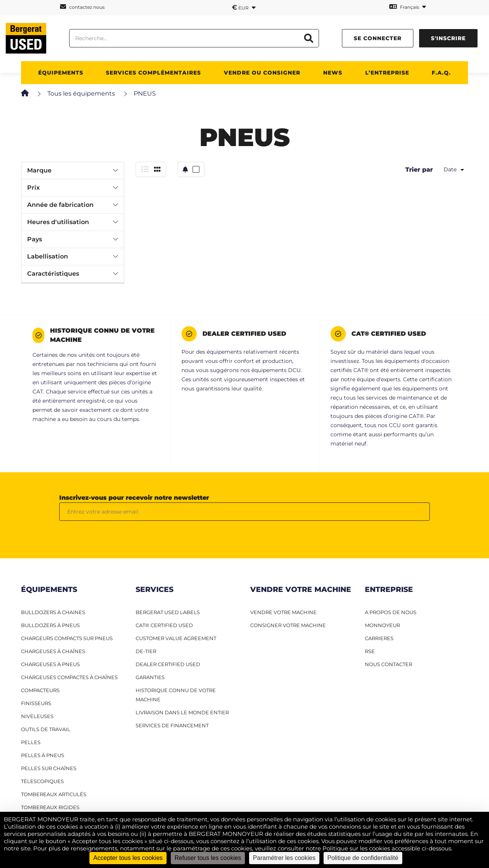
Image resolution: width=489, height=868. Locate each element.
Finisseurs (36, 703)
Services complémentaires (153, 73)
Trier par (419, 170)
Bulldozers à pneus (50, 625)
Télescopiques (42, 781)
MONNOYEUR (382, 625)
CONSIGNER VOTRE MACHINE (288, 625)
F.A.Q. (441, 73)
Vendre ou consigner (262, 73)
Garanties (150, 677)
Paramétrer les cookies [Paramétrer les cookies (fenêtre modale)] (284, 858)
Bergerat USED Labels (168, 612)
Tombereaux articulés (54, 794)
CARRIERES (379, 638)
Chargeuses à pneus (50, 664)
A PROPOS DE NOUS (391, 612)
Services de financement (172, 725)
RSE (370, 651)
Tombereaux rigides (50, 807)
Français (408, 7)
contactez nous (82, 7)
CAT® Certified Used (164, 625)
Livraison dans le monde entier (182, 712)
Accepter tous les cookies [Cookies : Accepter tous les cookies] (128, 858)
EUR (244, 7)
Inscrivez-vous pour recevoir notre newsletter (134, 498)
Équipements (61, 73)
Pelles (31, 742)
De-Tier (146, 651)
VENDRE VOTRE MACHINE (283, 612)
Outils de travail (46, 729)
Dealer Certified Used (168, 664)
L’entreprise (387, 73)
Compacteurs (40, 690)
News (333, 73)
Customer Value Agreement (176, 638)
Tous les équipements (81, 93)
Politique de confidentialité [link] (363, 858)
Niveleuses (37, 716)
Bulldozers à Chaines (53, 612)
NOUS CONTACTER (389, 664)
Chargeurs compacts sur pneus (67, 638)
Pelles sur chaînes (49, 768)
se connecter (378, 38)
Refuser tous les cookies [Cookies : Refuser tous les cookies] (208, 858)
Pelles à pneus (43, 755)
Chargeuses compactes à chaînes (69, 677)
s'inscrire (448, 38)
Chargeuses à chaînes (53, 651)
